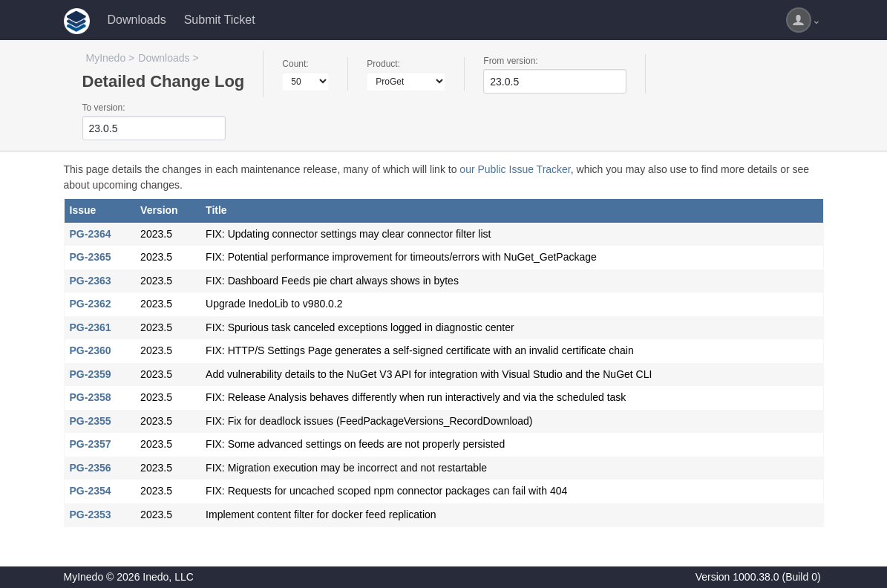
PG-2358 (91, 397)
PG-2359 (91, 374)
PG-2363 (91, 281)
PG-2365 (91, 257)
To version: (104, 108)
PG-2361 (91, 327)
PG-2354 (91, 491)
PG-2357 (91, 444)
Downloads (137, 20)
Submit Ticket (220, 20)
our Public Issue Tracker (515, 169)
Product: (383, 64)
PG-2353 (91, 514)
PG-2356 (91, 468)
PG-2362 (91, 304)
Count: (295, 64)
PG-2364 (91, 234)
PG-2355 (91, 421)
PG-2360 (91, 350)
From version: (510, 61)
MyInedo (106, 58)
